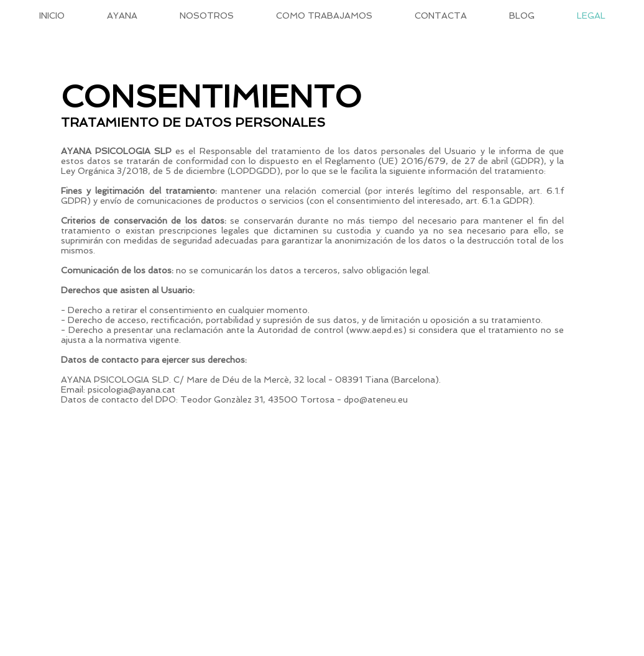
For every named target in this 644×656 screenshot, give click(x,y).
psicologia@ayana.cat (131, 389)
